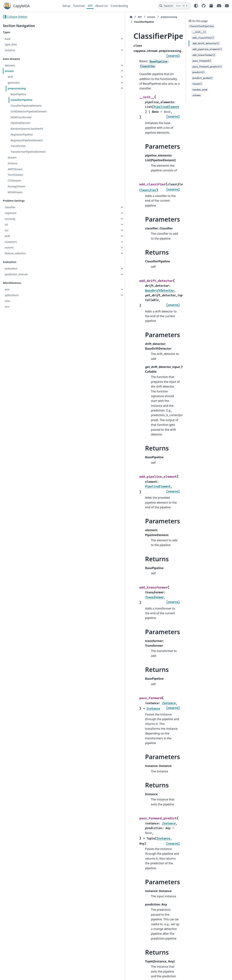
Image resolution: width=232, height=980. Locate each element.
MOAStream (15, 192)
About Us (102, 6)
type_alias (11, 44)
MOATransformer (21, 117)
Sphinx (27, 975)
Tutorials (79, 6)
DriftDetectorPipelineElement (28, 111)
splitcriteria (12, 295)
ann (7, 289)
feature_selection (15, 253)
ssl (6, 224)
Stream (12, 157)
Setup (66, 6)
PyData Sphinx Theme (204, 971)
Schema (12, 163)
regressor (11, 213)
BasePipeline (18, 94)
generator (14, 83)
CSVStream (14, 181)
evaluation (11, 268)
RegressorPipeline (22, 134)
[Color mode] (196, 6)
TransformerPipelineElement (28, 152)
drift (10, 77)
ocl (6, 230)
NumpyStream (16, 186)
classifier (10, 207)
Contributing (119, 6)
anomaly (10, 219)
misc (8, 301)
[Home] (64, 17)
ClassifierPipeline (21, 100)
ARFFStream (15, 169)
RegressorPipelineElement (27, 140)
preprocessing (17, 88)
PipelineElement (20, 123)
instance (10, 50)
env (7, 307)
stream (9, 71)
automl (9, 247)
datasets (10, 65)
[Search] (174, 6)
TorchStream (15, 175)
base (8, 39)
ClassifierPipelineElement (26, 106)
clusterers (11, 242)
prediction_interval (16, 274)
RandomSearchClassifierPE (27, 129)
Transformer (18, 146)
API (90, 6)
